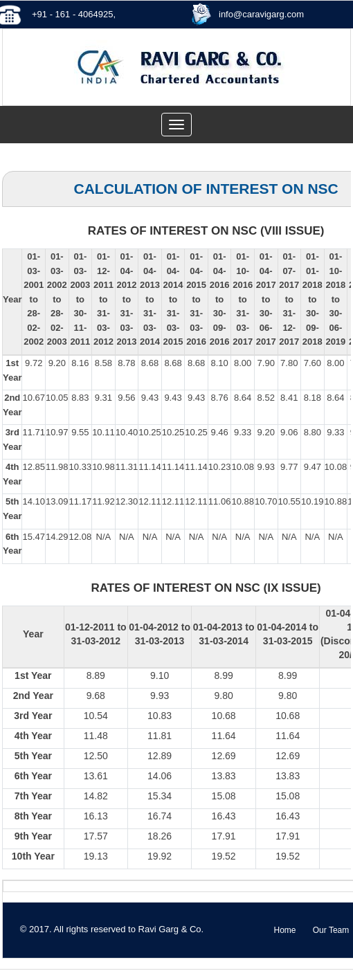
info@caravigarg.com (261, 14)
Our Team (331, 930)
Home (284, 930)
